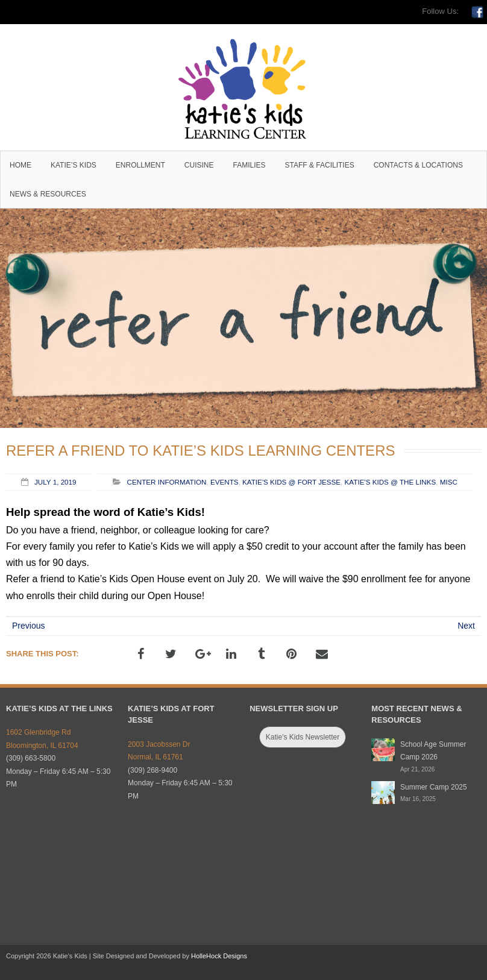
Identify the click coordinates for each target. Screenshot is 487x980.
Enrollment (140, 165)
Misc (449, 482)
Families (250, 165)
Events (225, 482)
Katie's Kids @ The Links (391, 482)
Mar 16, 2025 (418, 799)
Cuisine (199, 165)
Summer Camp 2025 (434, 787)
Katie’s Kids (74, 165)
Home (20, 165)
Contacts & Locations (418, 165)
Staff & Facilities (320, 165)
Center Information (167, 482)
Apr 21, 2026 (417, 769)
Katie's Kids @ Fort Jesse (291, 482)
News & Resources (48, 194)
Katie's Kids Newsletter (303, 737)
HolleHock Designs (219, 956)
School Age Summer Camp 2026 (433, 751)
